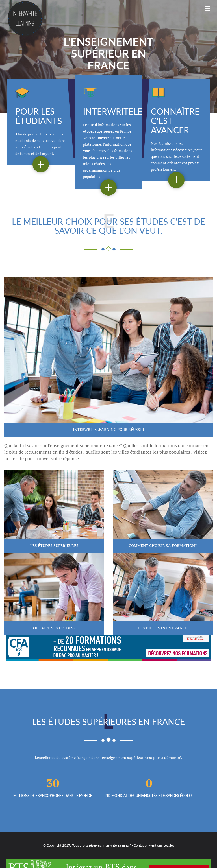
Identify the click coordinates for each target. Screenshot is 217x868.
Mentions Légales (161, 845)
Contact (140, 845)
